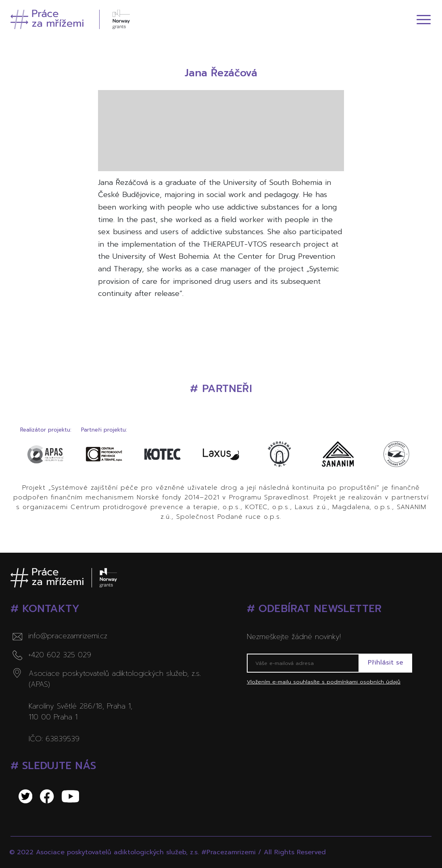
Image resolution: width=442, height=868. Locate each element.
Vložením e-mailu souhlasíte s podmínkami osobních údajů (324, 682)
